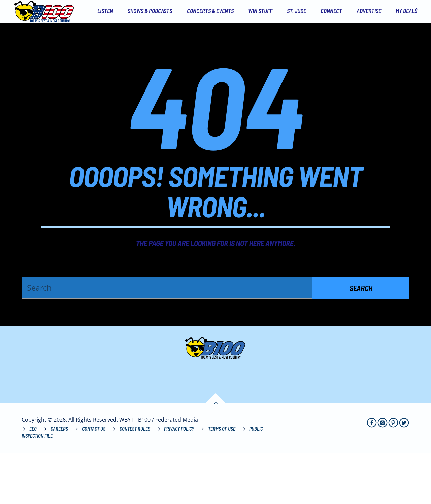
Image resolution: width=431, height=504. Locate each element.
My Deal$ (406, 11)
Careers (59, 480)
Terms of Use (222, 480)
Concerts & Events (210, 11)
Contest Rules (135, 480)
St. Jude (296, 11)
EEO (33, 480)
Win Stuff (260, 11)
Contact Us (94, 480)
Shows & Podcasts (150, 11)
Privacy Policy (179, 480)
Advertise (369, 11)
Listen (105, 11)
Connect (331, 11)
